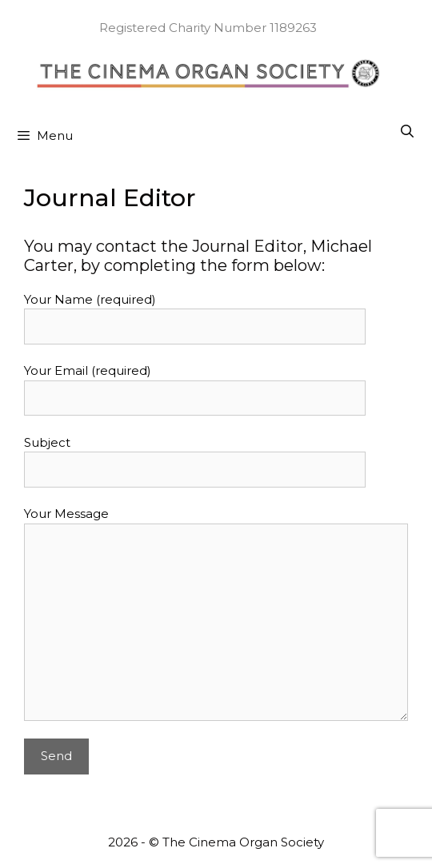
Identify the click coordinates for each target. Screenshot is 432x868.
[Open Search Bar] (407, 132)
